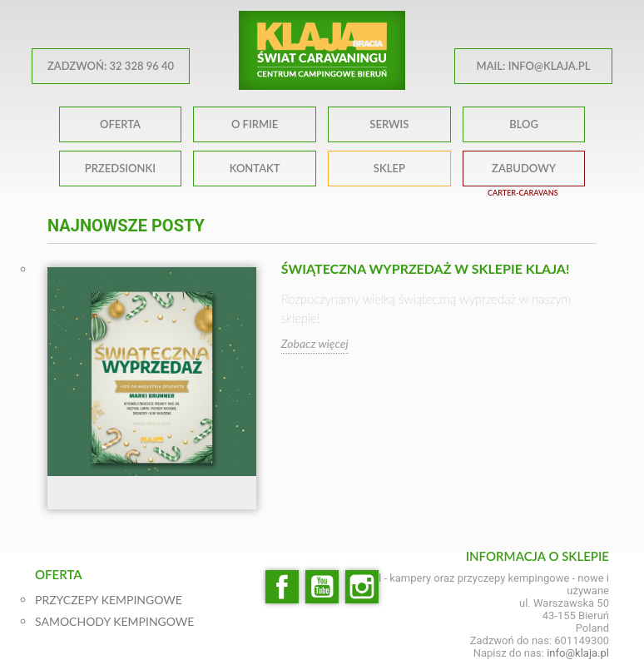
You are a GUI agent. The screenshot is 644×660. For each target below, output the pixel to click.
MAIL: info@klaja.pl (534, 66)
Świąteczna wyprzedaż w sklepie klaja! (426, 268)
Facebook (282, 587)
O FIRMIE (255, 124)
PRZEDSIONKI (120, 168)
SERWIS (389, 124)
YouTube (322, 587)
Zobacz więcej (315, 343)
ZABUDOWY (524, 168)
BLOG (524, 124)
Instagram (362, 587)
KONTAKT (255, 168)
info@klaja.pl (578, 653)
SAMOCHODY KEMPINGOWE (114, 621)
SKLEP (389, 168)
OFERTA (120, 124)
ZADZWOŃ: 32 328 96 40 (111, 66)
